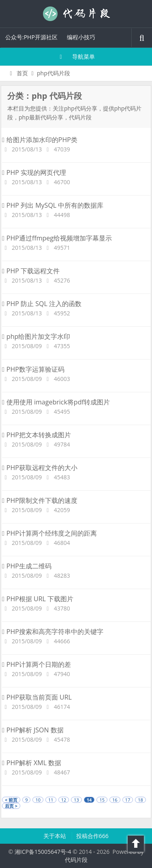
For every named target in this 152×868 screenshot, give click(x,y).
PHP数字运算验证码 (33, 369)
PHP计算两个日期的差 (36, 664)
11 (51, 800)
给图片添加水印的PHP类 (40, 140)
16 (115, 800)
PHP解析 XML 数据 (32, 763)
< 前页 (11, 800)
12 (64, 800)
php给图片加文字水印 (36, 336)
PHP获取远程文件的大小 (40, 468)
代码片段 (76, 14)
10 (38, 800)
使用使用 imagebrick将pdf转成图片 (56, 402)
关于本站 (56, 836)
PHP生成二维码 (27, 566)
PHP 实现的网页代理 (34, 172)
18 (140, 800)
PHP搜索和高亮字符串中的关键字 (53, 632)
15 (102, 800)
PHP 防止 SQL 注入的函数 (42, 304)
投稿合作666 (92, 836)
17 (128, 800)
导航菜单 (76, 56)
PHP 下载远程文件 (31, 271)
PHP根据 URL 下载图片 (38, 599)
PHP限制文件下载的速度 (40, 500)
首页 (18, 73)
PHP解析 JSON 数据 (33, 730)
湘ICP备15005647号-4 (43, 852)
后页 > (11, 806)
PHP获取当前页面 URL (37, 697)
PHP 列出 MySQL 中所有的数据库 (53, 205)
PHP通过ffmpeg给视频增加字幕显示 (57, 238)
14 (89, 800)
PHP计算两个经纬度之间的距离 (49, 533)
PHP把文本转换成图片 (36, 435)
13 (76, 800)
